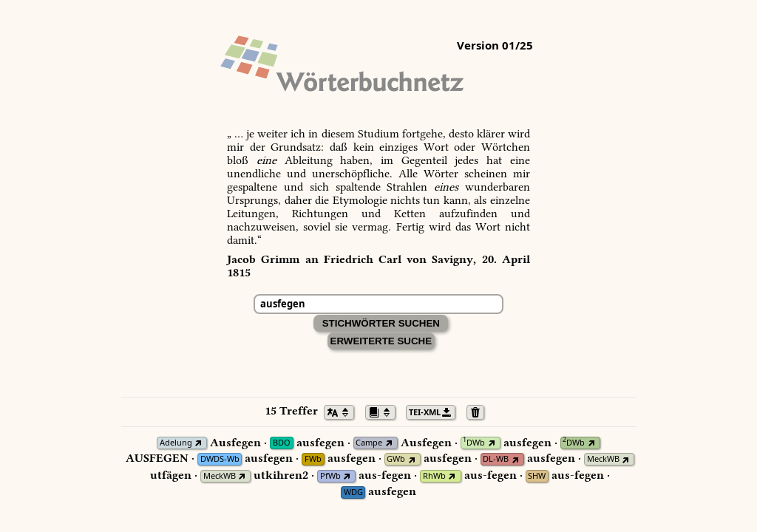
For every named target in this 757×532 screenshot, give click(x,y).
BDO (282, 443)
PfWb (330, 476)
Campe (369, 443)
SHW (537, 476)
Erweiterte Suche (381, 341)
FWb (313, 459)
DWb (474, 443)
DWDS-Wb (220, 459)
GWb (396, 459)
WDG (353, 492)
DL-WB (496, 459)
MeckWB (603, 459)
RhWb (434, 476)
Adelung (176, 443)
